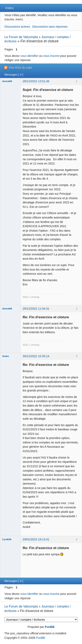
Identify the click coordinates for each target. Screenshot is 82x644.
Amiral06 (7, 81)
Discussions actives (17, 27)
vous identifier (29, 56)
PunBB (50, 627)
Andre (6, 356)
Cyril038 (7, 539)
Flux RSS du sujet (20, 68)
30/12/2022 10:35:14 (36, 356)
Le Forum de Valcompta (21, 37)
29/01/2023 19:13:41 (36, 539)
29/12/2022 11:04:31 (36, 309)
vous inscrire (51, 56)
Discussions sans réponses (50, 27)
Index (9, 8)
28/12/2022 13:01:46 (36, 81)
